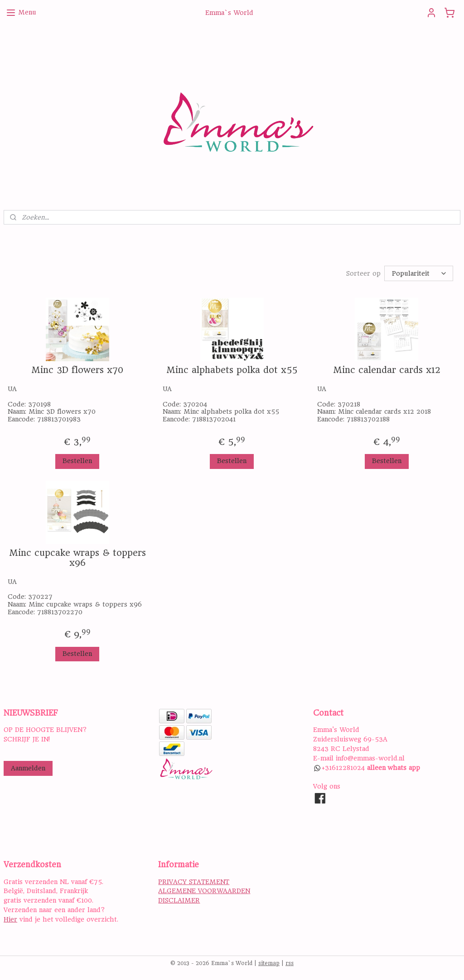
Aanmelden (28, 768)
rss (290, 963)
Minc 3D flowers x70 (77, 370)
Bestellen (77, 461)
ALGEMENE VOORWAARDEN (204, 891)
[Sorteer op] (419, 273)
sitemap (269, 963)
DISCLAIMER (179, 900)
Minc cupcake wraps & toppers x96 (77, 558)
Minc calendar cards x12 (387, 370)
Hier (10, 919)
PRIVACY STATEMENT (194, 882)
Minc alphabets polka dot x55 (232, 370)
